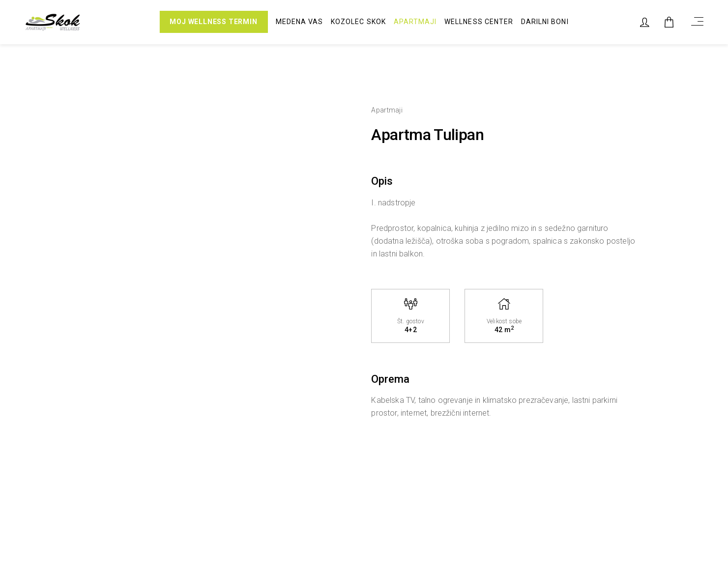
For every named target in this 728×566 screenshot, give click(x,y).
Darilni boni (545, 22)
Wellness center (479, 22)
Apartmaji (415, 22)
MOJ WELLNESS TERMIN (213, 22)
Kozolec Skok (358, 22)
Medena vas (300, 22)
